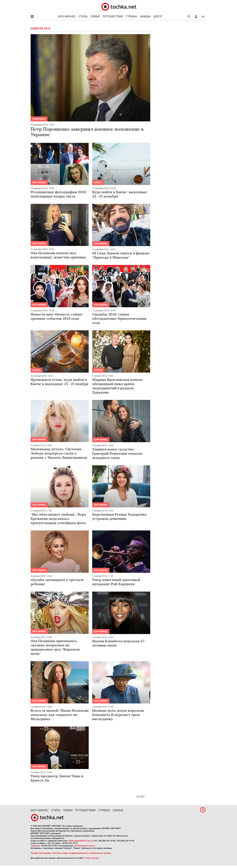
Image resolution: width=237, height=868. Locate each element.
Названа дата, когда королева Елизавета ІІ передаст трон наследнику (118, 715)
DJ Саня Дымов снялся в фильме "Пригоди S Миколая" (121, 255)
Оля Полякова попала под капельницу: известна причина (58, 255)
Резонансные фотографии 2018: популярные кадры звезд (59, 194)
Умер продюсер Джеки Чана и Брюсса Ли (57, 778)
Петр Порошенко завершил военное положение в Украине (87, 132)
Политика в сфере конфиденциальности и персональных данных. (82, 853)
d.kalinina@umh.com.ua (84, 846)
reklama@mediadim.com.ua (80, 841)
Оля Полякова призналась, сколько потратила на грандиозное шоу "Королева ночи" (55, 647)
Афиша (145, 16)
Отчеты (98, 370)
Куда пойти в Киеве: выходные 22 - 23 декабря (120, 194)
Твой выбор (39, 119)
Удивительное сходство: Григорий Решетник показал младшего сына (117, 453)
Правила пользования (41, 853)
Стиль (83, 16)
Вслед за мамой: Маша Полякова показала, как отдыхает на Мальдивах (60, 715)
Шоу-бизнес (67, 16)
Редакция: (35, 846)
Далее (141, 797)
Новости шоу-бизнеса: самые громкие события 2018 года (57, 316)
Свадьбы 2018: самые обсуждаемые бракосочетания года (119, 318)
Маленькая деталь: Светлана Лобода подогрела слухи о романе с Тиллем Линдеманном (59, 453)
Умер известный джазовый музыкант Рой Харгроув (116, 582)
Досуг (158, 16)
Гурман (131, 16)
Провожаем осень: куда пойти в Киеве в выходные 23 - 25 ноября (59, 382)
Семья (95, 16)
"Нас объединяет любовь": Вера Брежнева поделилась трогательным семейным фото (58, 519)
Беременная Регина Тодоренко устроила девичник (119, 516)
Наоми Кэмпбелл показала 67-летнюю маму (119, 643)
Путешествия (113, 16)
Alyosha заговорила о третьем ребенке (57, 582)
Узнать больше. (92, 858)
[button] (196, 17)
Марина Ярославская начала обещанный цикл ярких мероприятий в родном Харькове (117, 386)
